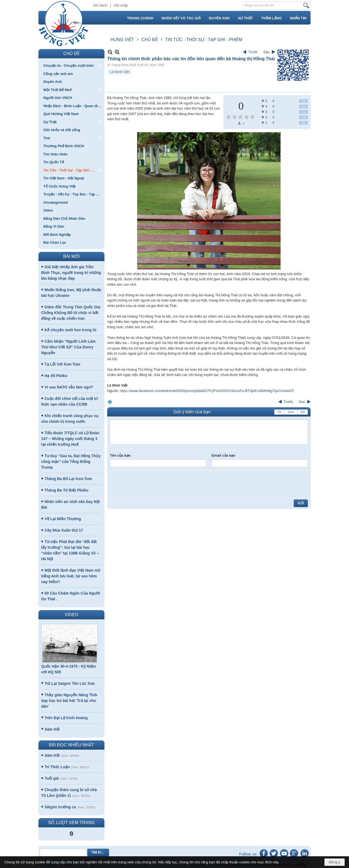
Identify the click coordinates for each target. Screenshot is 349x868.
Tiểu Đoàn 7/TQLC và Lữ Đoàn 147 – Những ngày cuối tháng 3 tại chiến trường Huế (70, 439)
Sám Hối (52, 729)
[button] (71, 65)
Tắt (279, 412)
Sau (267, 52)
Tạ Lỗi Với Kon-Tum (62, 364)
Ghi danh (100, 5)
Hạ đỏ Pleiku (56, 376)
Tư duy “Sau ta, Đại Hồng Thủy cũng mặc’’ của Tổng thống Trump (71, 462)
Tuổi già (52, 778)
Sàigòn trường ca (60, 807)
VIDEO (71, 615)
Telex (291, 412)
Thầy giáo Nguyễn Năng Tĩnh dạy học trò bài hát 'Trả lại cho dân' (69, 701)
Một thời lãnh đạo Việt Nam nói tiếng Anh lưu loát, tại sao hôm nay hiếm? (71, 576)
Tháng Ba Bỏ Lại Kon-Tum (68, 479)
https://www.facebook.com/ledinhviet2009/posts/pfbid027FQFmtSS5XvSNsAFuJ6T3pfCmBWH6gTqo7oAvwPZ (207, 391)
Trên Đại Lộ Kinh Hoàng (66, 718)
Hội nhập (121, 5)
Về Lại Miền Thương (63, 519)
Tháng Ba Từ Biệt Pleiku (66, 490)
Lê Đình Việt (120, 72)
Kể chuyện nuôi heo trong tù (70, 330)
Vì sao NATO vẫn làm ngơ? (69, 387)
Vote (303, 101)
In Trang (110, 402)
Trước (253, 52)
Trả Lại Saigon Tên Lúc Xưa (70, 683)
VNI (303, 412)
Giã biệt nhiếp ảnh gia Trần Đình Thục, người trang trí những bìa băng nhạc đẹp (71, 273)
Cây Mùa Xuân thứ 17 (64, 530)
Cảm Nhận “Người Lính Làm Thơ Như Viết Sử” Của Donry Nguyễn (68, 347)
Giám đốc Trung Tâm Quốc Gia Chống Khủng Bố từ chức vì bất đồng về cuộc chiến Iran (71, 313)
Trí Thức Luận (57, 767)
